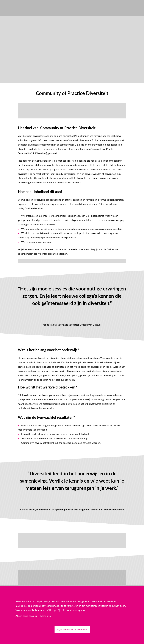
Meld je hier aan (26, 261)
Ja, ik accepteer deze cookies (72, 629)
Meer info (46, 616)
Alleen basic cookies (26, 616)
